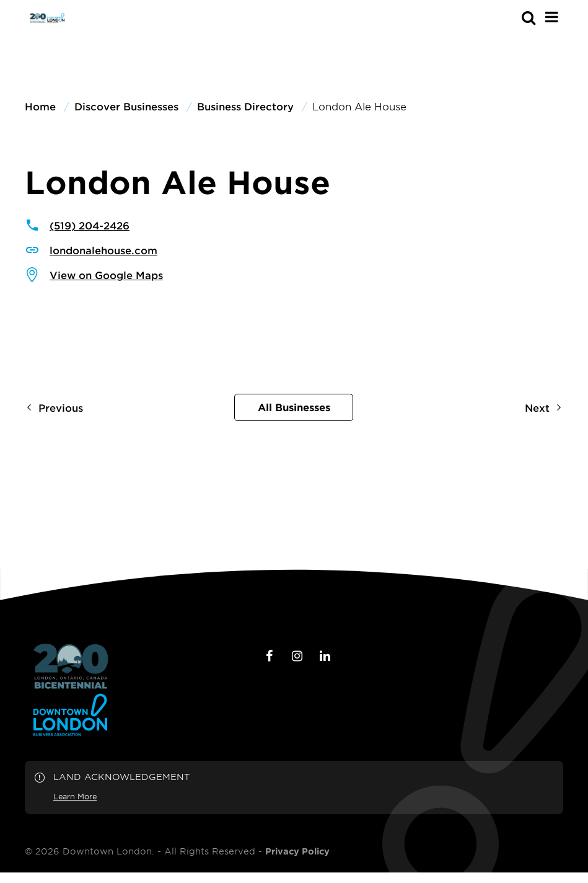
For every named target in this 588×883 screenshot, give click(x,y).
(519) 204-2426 (90, 225)
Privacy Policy (297, 851)
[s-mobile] (506, 17)
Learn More (75, 796)
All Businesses (294, 407)
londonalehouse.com (103, 250)
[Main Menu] (552, 17)
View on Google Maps (106, 275)
